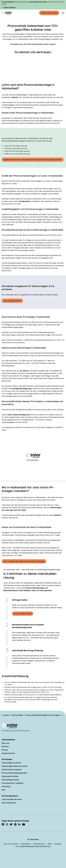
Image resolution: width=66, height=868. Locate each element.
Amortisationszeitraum (35, 335)
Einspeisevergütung (44, 255)
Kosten (25, 322)
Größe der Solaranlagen (31, 181)
